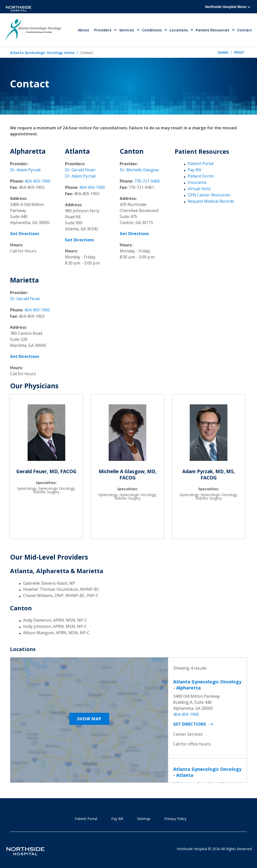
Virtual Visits (200, 189)
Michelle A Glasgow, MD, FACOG (128, 473)
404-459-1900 (37, 181)
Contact (245, 30)
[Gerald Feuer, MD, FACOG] (46, 433)
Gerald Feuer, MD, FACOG (46, 470)
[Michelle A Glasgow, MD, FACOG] (127, 433)
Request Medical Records (211, 201)
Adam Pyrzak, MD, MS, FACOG (209, 473)
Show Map (89, 717)
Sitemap (144, 817)
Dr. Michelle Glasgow (139, 170)
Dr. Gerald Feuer (80, 170)
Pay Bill (195, 170)
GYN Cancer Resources (209, 195)
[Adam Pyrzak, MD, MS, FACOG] (209, 433)
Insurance (197, 183)
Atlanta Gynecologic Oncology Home (42, 53)
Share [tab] (223, 53)
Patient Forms (201, 176)
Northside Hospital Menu (228, 7)
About (83, 30)
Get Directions (190, 723)
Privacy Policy (175, 817)
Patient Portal (201, 164)
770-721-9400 (147, 181)
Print (239, 53)
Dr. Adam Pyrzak (25, 170)
